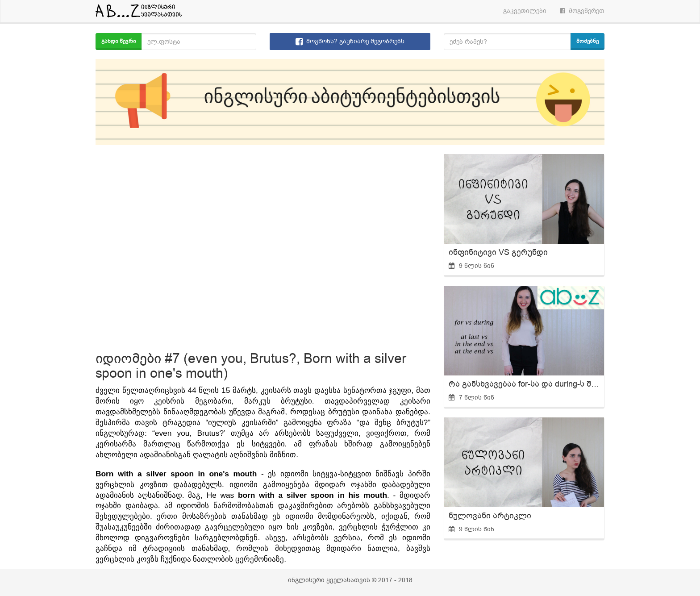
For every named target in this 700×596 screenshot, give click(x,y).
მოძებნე (587, 41)
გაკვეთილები (525, 11)
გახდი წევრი (119, 41)
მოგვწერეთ (582, 11)
